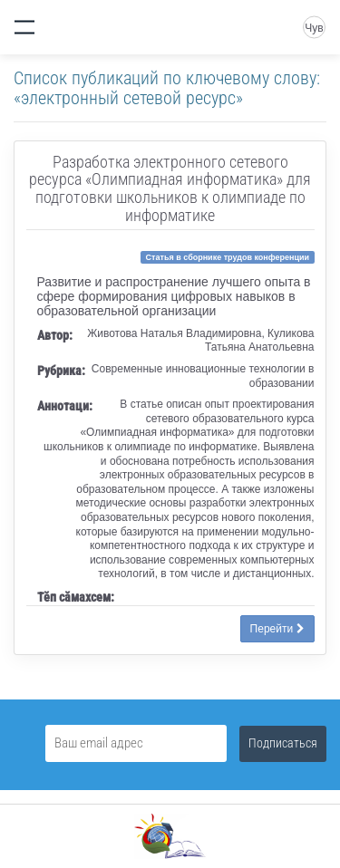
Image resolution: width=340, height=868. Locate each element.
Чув (314, 28)
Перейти (277, 629)
